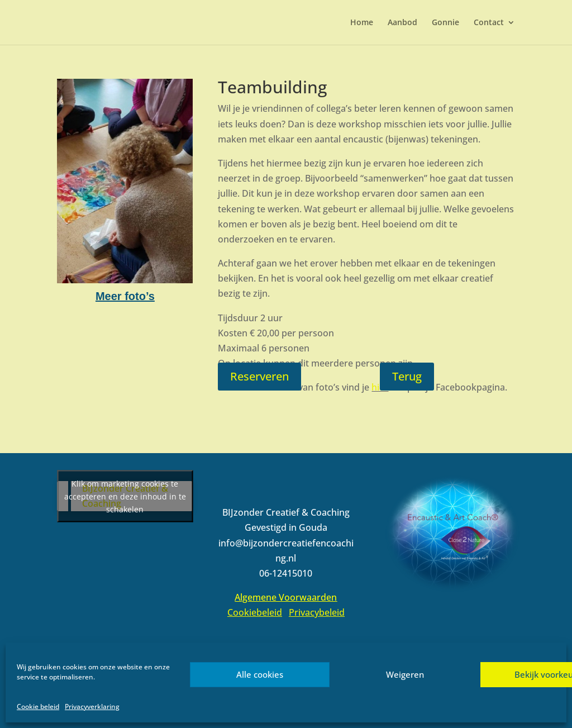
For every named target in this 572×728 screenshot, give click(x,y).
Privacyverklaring (92, 706)
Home (362, 23)
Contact (489, 23)
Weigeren (405, 674)
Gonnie (445, 23)
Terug (407, 376)
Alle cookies (260, 674)
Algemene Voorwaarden (286, 597)
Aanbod (402, 23)
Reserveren (259, 376)
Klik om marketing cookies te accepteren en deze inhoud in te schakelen (125, 496)
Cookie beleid (38, 706)
